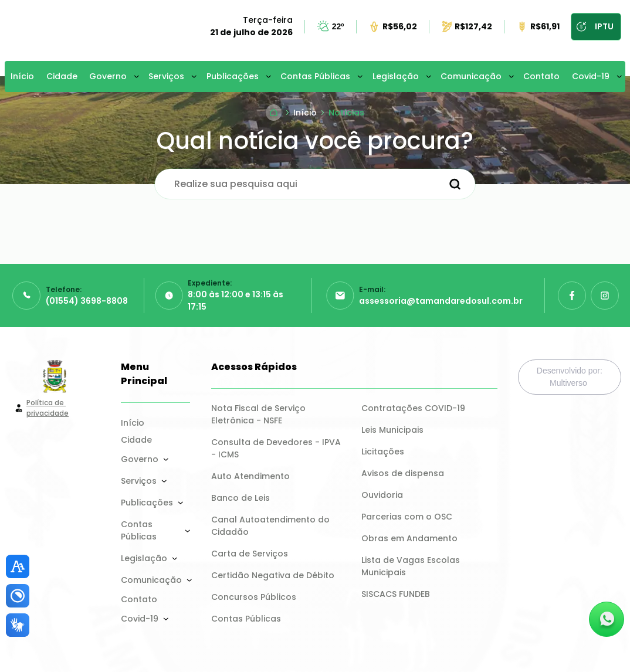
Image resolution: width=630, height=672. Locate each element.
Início (22, 76)
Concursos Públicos (254, 597)
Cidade (62, 76)
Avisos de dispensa (403, 473)
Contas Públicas (315, 76)
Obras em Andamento (409, 538)
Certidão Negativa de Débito (273, 575)
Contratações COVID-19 (413, 408)
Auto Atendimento (250, 476)
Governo (108, 76)
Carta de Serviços (250, 554)
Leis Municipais (392, 430)
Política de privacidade (48, 408)
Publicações (233, 76)
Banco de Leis (241, 498)
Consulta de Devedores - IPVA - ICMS (277, 448)
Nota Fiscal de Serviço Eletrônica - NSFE (260, 414)
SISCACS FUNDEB (396, 594)
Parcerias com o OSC (407, 517)
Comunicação (471, 76)
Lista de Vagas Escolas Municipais (412, 566)
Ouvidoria (382, 495)
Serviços (166, 76)
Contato (541, 76)
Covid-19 (591, 76)
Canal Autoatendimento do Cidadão (272, 526)
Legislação (396, 76)
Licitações (383, 452)
